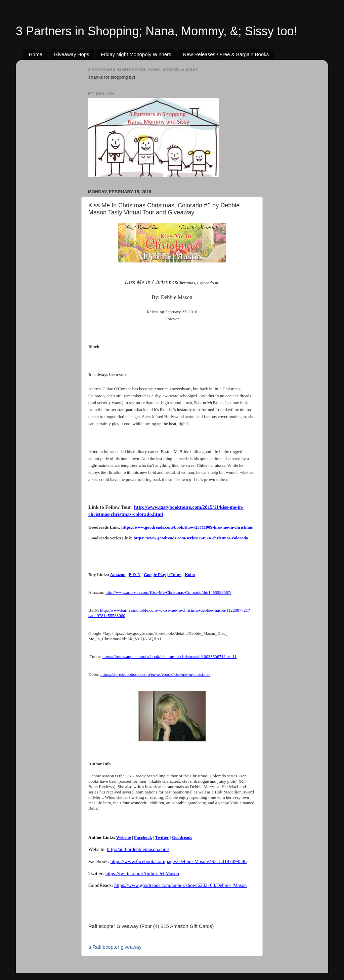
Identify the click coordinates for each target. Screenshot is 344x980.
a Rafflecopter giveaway (115, 947)
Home (36, 54)
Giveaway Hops (72, 54)
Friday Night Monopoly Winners (136, 54)
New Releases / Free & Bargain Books (226, 54)
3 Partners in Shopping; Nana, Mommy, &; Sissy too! (157, 31)
